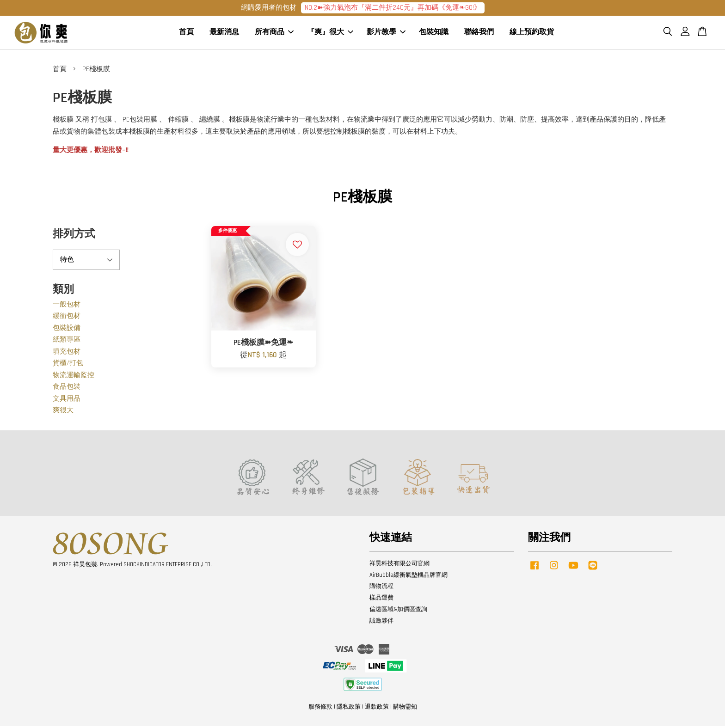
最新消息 (224, 34)
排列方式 (74, 236)
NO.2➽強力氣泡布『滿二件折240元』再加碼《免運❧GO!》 (393, 8)
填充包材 (67, 353)
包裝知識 (434, 34)
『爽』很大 (330, 34)
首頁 (186, 34)
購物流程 (381, 588)
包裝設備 (67, 330)
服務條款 (320, 709)
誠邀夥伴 (381, 623)
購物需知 (405, 709)
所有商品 (274, 34)
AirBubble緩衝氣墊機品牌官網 (409, 577)
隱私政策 (349, 709)
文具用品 (67, 401)
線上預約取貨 (532, 34)
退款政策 (377, 709)
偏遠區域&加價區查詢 (398, 612)
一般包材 (67, 306)
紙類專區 (67, 342)
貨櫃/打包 (68, 365)
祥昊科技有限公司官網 (399, 565)
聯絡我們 (479, 34)
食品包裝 (67, 389)
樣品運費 (381, 600)
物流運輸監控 (74, 377)
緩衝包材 (67, 318)
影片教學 (386, 34)
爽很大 (63, 413)
